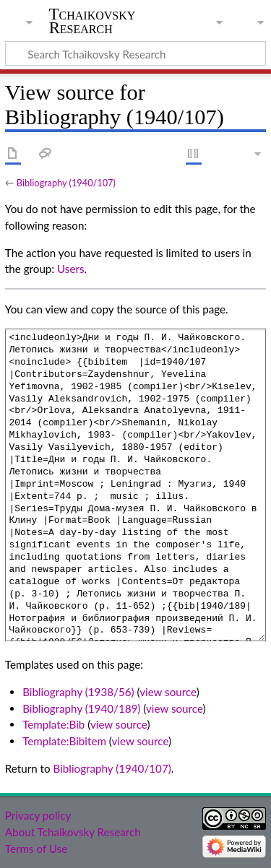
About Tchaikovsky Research (73, 832)
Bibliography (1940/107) (66, 183)
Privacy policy (38, 815)
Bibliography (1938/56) (78, 692)
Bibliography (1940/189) (81, 708)
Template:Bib (53, 724)
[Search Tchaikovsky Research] (135, 53)
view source (168, 692)
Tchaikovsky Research (93, 21)
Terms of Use (36, 849)
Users (70, 269)
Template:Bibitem (64, 741)
